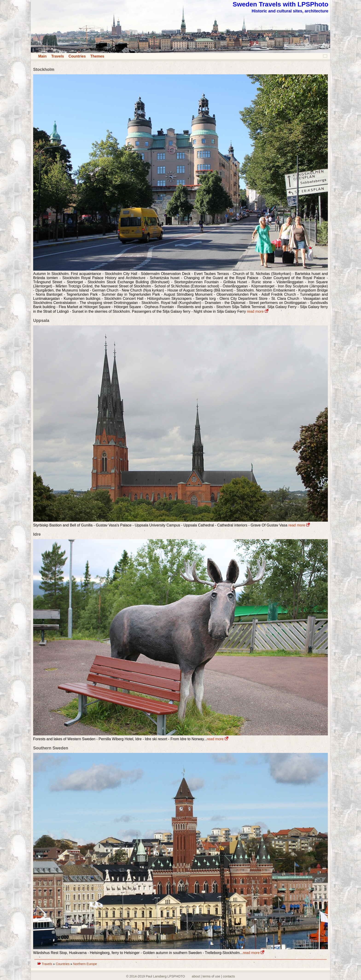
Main (42, 56)
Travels (57, 56)
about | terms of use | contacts (213, 976)
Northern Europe (85, 964)
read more (258, 311)
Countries (77, 56)
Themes (97, 56)
